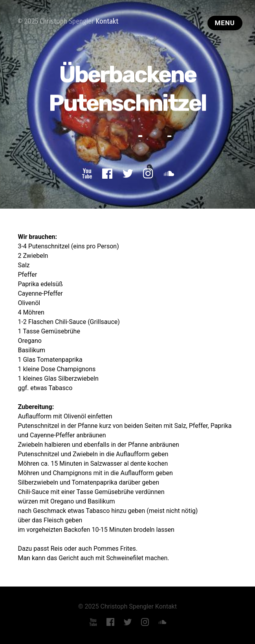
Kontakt (107, 21)
